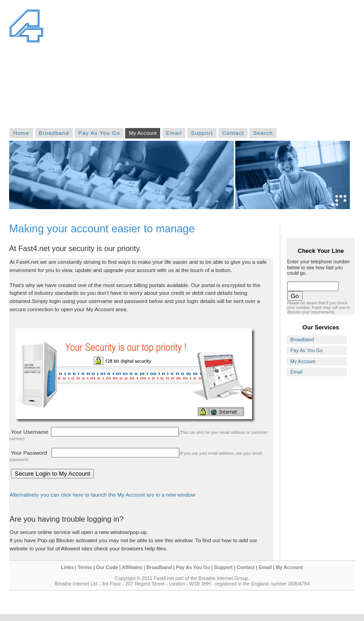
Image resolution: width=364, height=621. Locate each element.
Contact (233, 133)
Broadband (54, 133)
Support (202, 133)
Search (263, 133)
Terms (85, 567)
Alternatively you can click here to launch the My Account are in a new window (102, 495)
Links (67, 567)
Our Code (107, 567)
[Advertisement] (279, 66)
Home (21, 133)
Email (174, 133)
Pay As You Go (99, 133)
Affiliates (132, 567)
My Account (143, 133)
